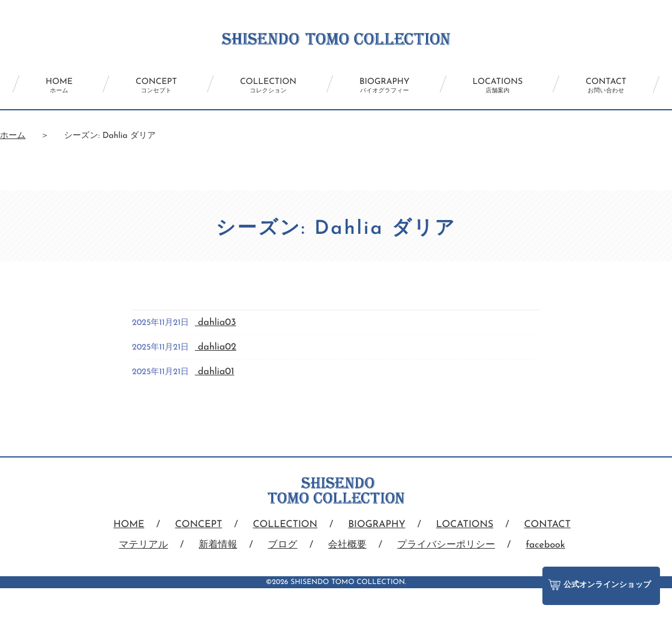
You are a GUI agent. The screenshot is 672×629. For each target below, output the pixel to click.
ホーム (13, 136)
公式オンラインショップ (600, 585)
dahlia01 (215, 372)
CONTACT (606, 86)
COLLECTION (268, 86)
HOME (59, 86)
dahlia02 (216, 347)
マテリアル (143, 545)
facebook (545, 545)
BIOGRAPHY (384, 86)
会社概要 (347, 545)
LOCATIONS (498, 86)
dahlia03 (216, 323)
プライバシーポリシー (446, 545)
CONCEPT (156, 86)
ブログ (283, 545)
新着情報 (218, 545)
